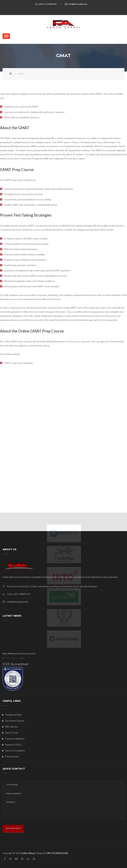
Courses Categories (15, 739)
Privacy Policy (12, 757)
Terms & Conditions (15, 751)
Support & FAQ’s (13, 745)
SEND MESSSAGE (13, 828)
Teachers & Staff (13, 715)
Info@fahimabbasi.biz (18, 602)
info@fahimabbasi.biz (78, 4)
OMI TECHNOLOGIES (57, 853)
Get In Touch (11, 733)
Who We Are (11, 727)
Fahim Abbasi (28, 853)
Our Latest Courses (15, 721)
